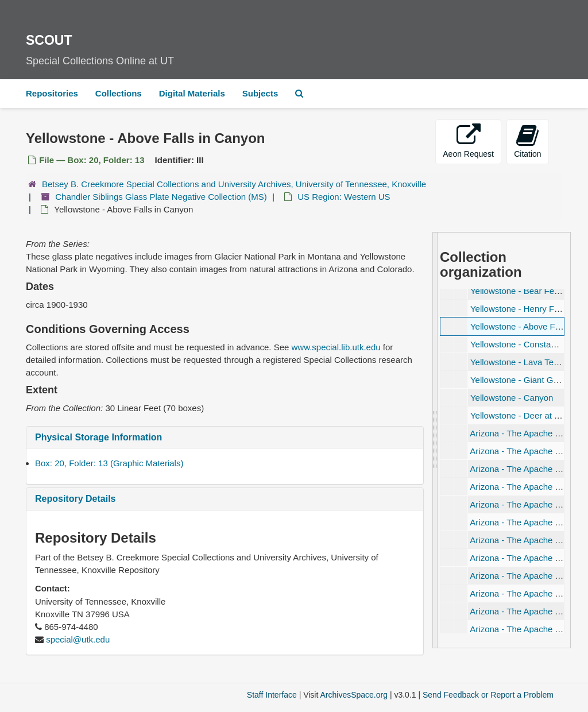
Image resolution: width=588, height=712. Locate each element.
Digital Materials (192, 93)
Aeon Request (468, 141)
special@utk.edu (78, 639)
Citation (527, 141)
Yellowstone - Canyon (512, 398)
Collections (119, 93)
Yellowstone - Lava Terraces (524, 362)
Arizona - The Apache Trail (520, 433)
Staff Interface (272, 695)
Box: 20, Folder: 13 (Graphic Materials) (109, 463)
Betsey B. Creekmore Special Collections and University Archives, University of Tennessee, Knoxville (234, 184)
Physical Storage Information (98, 437)
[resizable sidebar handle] (435, 440)
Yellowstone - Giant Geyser (522, 380)
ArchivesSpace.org (354, 695)
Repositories (52, 93)
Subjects (260, 93)
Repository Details (75, 499)
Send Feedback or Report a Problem (488, 695)
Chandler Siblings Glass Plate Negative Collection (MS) (161, 197)
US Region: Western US (344, 197)
